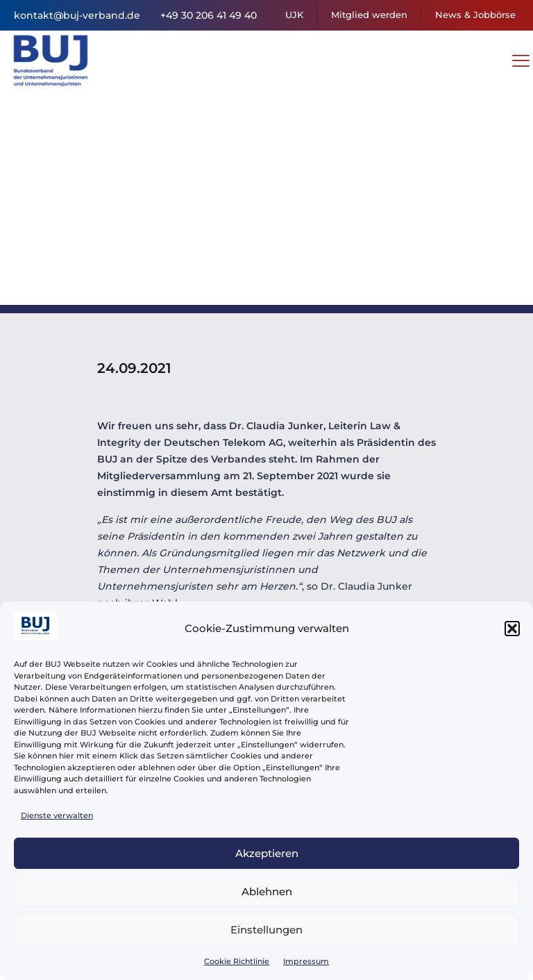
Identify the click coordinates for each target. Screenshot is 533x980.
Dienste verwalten (57, 815)
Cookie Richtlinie (237, 961)
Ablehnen (267, 891)
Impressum (306, 961)
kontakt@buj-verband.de (77, 15)
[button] (512, 629)
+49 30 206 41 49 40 (207, 15)
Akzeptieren (267, 853)
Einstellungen (266, 930)
